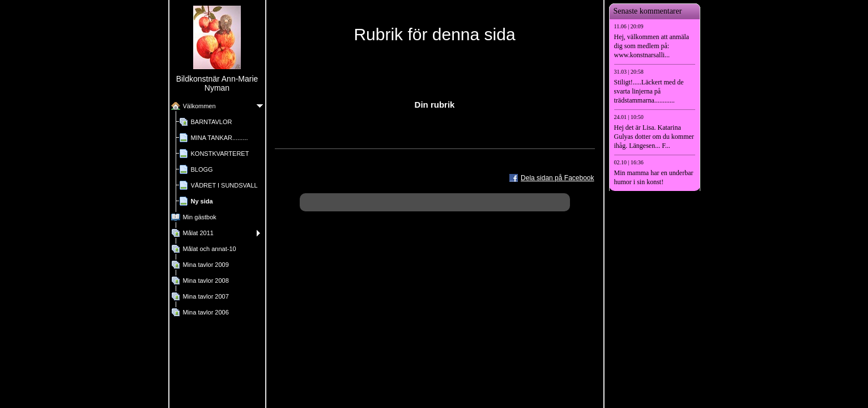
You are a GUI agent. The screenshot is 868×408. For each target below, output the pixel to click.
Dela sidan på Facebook (557, 178)
